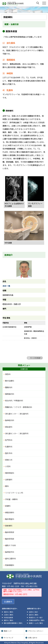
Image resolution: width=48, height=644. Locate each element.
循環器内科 (10, 394)
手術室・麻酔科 (11, 499)
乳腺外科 (9, 447)
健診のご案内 (8, 620)
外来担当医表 (8, 617)
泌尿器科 (9, 480)
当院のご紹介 (34, 612)
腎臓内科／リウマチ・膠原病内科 (19, 407)
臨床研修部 (10, 532)
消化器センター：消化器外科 (17, 433)
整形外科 (9, 453)
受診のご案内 (8, 612)
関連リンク (8, 631)
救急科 (8, 374)
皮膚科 (8, 506)
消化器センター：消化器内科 (17, 414)
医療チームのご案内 (36, 623)
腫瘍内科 (9, 387)
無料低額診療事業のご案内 (13, 623)
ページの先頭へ (36, 358)
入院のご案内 (8, 615)
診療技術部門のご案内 (37, 620)
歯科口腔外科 (10, 559)
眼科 (7, 486)
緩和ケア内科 (10, 545)
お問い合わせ (33, 638)
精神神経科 (10, 473)
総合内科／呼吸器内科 (14, 401)
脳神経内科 (10, 420)
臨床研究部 (10, 539)
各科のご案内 (34, 615)
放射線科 (9, 526)
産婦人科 (9, 460)
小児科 (8, 466)
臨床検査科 (10, 519)
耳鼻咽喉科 (10, 565)
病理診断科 (10, 512)
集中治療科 (10, 381)
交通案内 (8, 602)
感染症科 (9, 427)
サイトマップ (8, 638)
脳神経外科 (10, 552)
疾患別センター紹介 (36, 617)
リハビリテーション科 (14, 493)
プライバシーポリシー (36, 631)
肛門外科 (9, 440)
